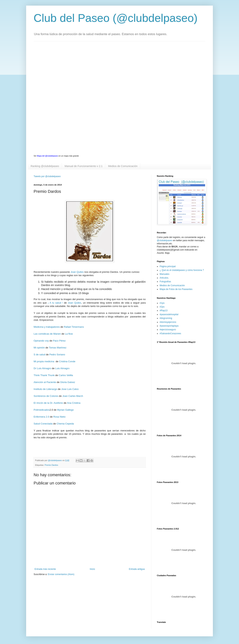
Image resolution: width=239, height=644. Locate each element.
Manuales (164, 274)
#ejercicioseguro (168, 330)
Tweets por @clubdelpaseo (47, 176)
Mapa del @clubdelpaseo (48, 156)
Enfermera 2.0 (41, 417)
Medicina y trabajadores (47, 327)
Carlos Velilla (66, 375)
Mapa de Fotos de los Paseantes (176, 289)
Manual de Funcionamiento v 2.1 (84, 166)
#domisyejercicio (168, 322)
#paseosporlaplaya (169, 326)
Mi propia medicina (44, 361)
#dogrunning (166, 318)
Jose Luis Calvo (70, 389)
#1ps (162, 303)
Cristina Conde (67, 361)
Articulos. (164, 278)
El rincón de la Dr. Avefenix (48, 403)
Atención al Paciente (45, 382)
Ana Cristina (74, 403)
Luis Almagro (62, 368)
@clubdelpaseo (165, 240)
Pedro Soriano (57, 355)
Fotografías (165, 282)
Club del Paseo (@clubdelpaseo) (116, 18)
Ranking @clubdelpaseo (45, 166)
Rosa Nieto (59, 417)
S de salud (39, 355)
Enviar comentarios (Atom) (61, 574)
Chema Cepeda (65, 424)
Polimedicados (42, 410)
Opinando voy (41, 341)
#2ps (162, 307)
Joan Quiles (77, 272)
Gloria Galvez (68, 382)
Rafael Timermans (74, 327)
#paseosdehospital (169, 314)
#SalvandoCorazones (170, 333)
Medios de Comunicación (123, 166)
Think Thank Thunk (44, 375)
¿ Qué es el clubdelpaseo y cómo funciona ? (182, 270)
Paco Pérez (59, 341)
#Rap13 (164, 311)
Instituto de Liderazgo (45, 389)
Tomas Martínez (58, 348)
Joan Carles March (73, 396)
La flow (69, 334)
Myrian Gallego (65, 410)
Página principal (168, 266)
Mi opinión (39, 348)
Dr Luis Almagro (42, 368)
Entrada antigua (137, 569)
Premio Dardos (51, 465)
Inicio (92, 569)
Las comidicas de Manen (47, 334)
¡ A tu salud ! (55, 303)
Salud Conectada (43, 424)
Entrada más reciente (45, 569)
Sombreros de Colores (46, 396)
